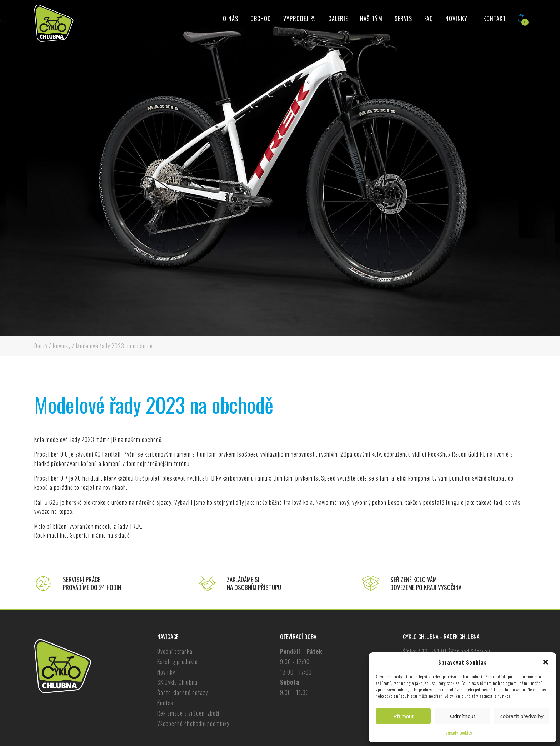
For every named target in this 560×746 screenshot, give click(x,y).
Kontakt (495, 19)
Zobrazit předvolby (522, 716)
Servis (403, 19)
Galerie (338, 19)
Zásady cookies (459, 733)
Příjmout (404, 716)
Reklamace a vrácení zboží (188, 713)
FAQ (429, 19)
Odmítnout (462, 716)
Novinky (456, 19)
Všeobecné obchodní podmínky (193, 723)
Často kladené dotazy (182, 692)
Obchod (261, 19)
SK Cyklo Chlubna (177, 682)
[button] (546, 662)
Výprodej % (300, 19)
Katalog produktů (177, 662)
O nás (231, 19)
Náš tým (371, 19)
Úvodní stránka (175, 651)
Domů (41, 346)
